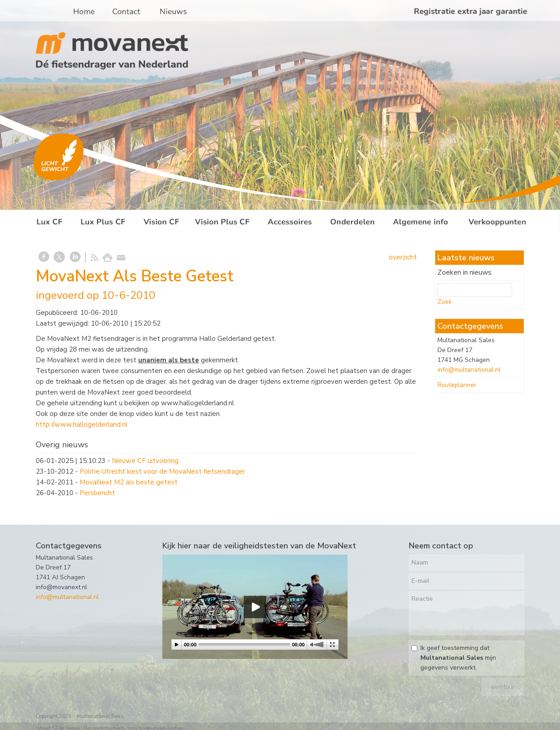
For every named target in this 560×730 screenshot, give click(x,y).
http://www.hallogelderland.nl (82, 424)
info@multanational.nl (469, 370)
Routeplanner (457, 385)
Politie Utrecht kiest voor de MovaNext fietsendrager (162, 471)
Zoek (445, 302)
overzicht (403, 257)
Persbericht (97, 493)
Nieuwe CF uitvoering (145, 461)
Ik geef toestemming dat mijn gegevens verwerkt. (458, 658)
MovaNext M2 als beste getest (129, 482)
